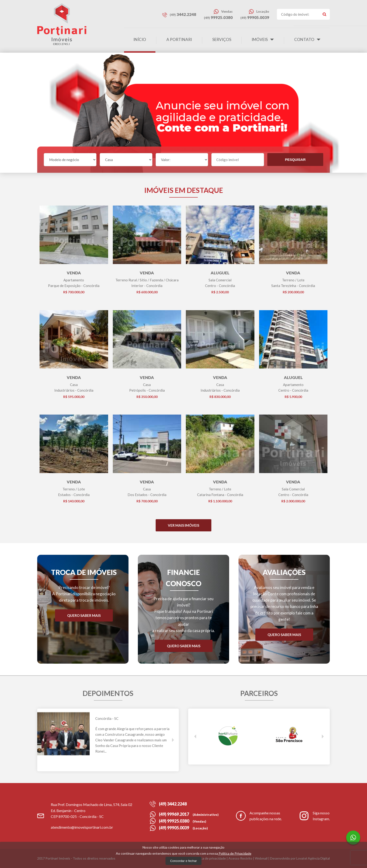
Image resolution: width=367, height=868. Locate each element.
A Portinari (179, 39)
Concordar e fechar (183, 861)
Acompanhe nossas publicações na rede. (259, 816)
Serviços (222, 39)
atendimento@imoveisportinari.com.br (82, 827)
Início (140, 39)
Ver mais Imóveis (183, 525)
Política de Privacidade (235, 853)
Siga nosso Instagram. (314, 816)
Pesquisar (295, 160)
